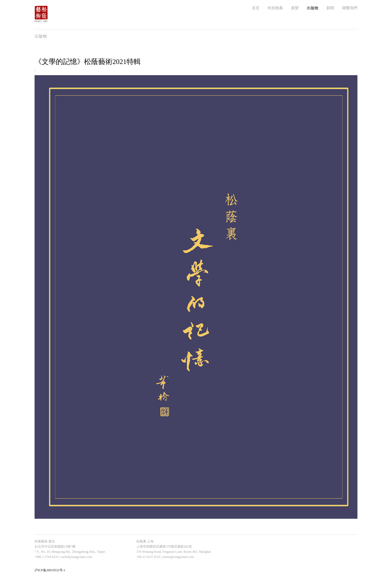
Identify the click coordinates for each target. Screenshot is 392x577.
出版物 (313, 8)
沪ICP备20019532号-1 (50, 570)
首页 (256, 8)
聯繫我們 (350, 8)
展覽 (295, 8)
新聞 (330, 8)
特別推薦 (275, 8)
